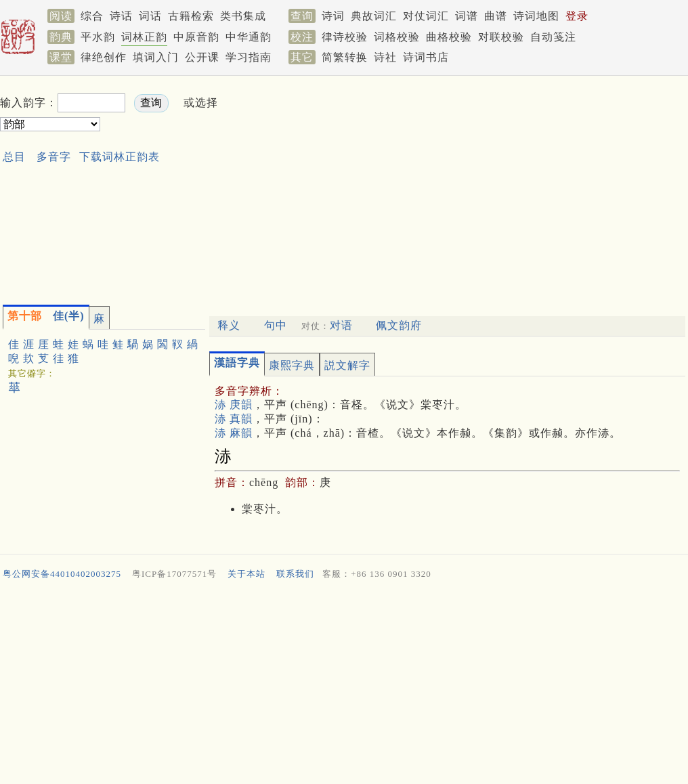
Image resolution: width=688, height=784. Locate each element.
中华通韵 (249, 37)
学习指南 (249, 57)
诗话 (121, 16)
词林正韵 (144, 37)
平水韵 (98, 37)
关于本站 (246, 574)
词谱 (467, 16)
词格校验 (397, 37)
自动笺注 (553, 37)
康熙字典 (292, 365)
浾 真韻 (234, 419)
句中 (276, 325)
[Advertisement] (402, 187)
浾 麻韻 (234, 433)
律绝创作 (104, 57)
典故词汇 (374, 16)
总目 (14, 157)
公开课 (202, 57)
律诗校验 (345, 37)
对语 (341, 325)
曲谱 (496, 16)
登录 (577, 16)
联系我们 (295, 574)
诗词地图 (536, 16)
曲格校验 (449, 37)
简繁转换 (345, 57)
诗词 (333, 16)
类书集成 (243, 16)
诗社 (385, 57)
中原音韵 (196, 37)
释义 (229, 325)
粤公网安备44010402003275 (62, 574)
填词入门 (156, 57)
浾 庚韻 (234, 405)
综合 (92, 16)
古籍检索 (191, 16)
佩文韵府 (399, 325)
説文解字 (347, 365)
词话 (150, 16)
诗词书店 (426, 57)
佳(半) (46, 316)
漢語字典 (237, 363)
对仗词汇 (426, 16)
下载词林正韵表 (120, 157)
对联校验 (501, 37)
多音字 (54, 157)
